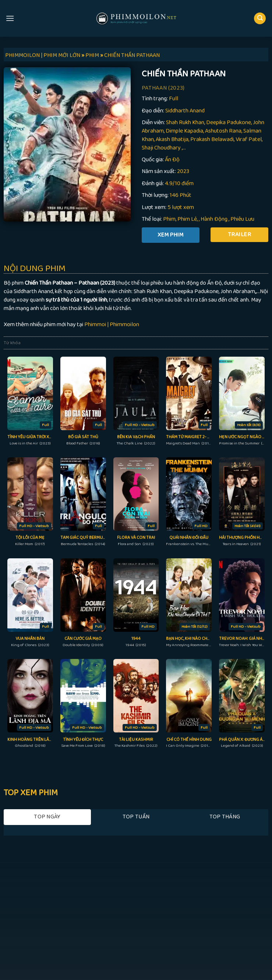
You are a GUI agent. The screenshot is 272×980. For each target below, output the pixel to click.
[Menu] (10, 18)
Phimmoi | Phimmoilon (112, 325)
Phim (169, 219)
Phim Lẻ (187, 219)
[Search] (260, 19)
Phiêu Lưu (242, 219)
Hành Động (214, 219)
